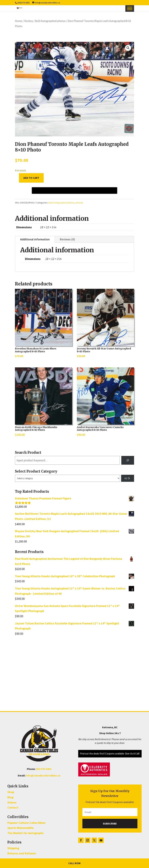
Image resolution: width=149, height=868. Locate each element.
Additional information (35, 239)
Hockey (29, 21)
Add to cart (31, 178)
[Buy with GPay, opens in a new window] (74, 190)
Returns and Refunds (22, 853)
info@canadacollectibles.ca (43, 775)
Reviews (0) (67, 239)
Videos (12, 802)
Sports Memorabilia (20, 828)
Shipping (13, 848)
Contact (13, 807)
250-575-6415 (44, 769)
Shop (11, 792)
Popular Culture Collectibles (26, 823)
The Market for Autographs (26, 833)
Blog (10, 797)
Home (19, 21)
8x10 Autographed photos (50, 21)
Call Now (74, 863)
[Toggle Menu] (130, 8)
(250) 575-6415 (23, 3)
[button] (128, 48)
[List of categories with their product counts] (67, 478)
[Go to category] (128, 478)
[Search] (128, 460)
